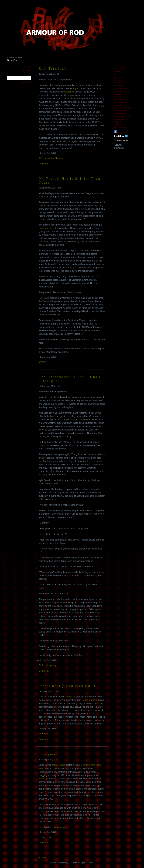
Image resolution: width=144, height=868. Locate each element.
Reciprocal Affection (54, 158)
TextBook (118, 122)
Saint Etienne (119, 97)
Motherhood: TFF (121, 102)
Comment (44, 164)
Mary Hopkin (119, 86)
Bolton (116, 74)
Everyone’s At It (60, 827)
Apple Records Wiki (122, 91)
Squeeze (117, 94)
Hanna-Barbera (89, 700)
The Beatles (119, 80)
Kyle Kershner (119, 66)
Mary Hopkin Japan (121, 88)
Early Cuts (71, 697)
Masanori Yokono (121, 83)
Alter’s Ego (118, 72)
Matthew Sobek (120, 69)
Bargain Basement (121, 119)
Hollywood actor (47, 228)
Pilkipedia (118, 105)
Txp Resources (120, 127)
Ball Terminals (53, 69)
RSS (23, 83)
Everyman (48, 754)
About (27, 67)
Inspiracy (52, 665)
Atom (28, 83)
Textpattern (118, 125)
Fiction (42, 665)
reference (69, 92)
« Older (42, 857)
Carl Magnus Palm (121, 100)
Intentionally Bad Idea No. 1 (67, 686)
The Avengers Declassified (124, 108)
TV (40, 158)
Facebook (119, 132)
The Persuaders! (120, 111)
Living (42, 362)
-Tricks (60, 765)
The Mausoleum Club (122, 116)
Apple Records (120, 77)
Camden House (120, 113)
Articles (26, 70)
